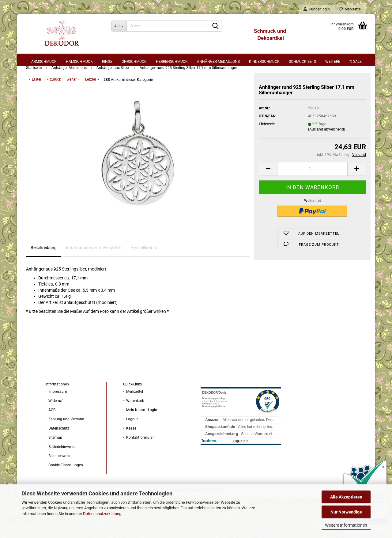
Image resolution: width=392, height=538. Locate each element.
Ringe (107, 62)
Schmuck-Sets (302, 62)
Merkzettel (350, 9)
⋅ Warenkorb (134, 417)
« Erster (35, 95)
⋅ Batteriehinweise (60, 463)
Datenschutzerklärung (102, 514)
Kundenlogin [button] (317, 9)
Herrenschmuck (172, 62)
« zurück (54, 95)
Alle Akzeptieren (346, 497)
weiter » (73, 95)
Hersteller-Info (144, 263)
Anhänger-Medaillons (218, 62)
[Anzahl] (312, 185)
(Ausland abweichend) (327, 145)
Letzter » (92, 95)
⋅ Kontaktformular (138, 453)
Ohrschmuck (134, 62)
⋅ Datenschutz (57, 444)
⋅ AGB (50, 426)
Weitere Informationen (346, 525)
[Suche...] (119, 26)
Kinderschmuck (264, 62)
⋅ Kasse (130, 444)
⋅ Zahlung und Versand (65, 435)
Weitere (333, 62)
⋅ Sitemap (54, 453)
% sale (356, 62)
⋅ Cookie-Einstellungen (64, 481)
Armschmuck (44, 62)
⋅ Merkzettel (133, 407)
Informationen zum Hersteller (94, 263)
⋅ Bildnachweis (58, 472)
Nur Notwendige (346, 512)
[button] (268, 185)
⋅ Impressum (56, 407)
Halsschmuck (79, 62)
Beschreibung (44, 263)
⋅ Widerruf (54, 417)
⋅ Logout (130, 435)
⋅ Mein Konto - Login (140, 426)
